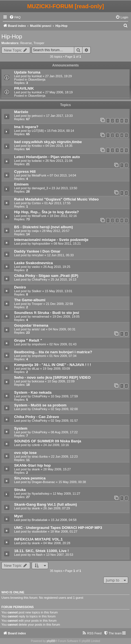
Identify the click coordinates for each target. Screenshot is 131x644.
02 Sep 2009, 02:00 (64, 409)
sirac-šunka (40, 456)
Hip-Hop (12, 36)
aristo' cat (38, 329)
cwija (35, 231)
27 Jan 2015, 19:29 (58, 76)
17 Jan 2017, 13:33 (59, 116)
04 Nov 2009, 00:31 (62, 329)
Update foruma (27, 72)
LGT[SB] (38, 131)
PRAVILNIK (24, 88)
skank (36, 469)
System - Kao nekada (33, 392)
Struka (20, 490)
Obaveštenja (37, 79)
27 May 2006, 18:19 (59, 92)
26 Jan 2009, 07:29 (56, 508)
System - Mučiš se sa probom (40, 405)
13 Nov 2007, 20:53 (60, 555)
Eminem (21, 184)
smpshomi (39, 344)
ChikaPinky (39, 279)
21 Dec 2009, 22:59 (60, 304)
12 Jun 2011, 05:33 (60, 255)
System (21, 428)
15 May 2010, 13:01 (59, 291)
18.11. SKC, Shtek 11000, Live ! (42, 551)
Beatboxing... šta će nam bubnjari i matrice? (53, 352)
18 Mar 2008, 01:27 (64, 531)
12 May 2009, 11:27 (66, 494)
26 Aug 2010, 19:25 (57, 267)
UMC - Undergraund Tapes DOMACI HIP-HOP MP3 (58, 528)
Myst (18, 516)
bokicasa (38, 381)
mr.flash (37, 555)
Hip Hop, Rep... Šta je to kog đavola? (46, 212)
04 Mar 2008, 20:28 (57, 543)
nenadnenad (40, 316)
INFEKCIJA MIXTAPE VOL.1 (38, 539)
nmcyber (38, 255)
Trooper (39, 43)
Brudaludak (40, 520)
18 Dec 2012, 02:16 (63, 216)
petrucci (37, 116)
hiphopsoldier (41, 244)
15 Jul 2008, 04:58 (64, 520)
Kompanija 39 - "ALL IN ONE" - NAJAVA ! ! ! (53, 365)
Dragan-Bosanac (43, 482)
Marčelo (21, 112)
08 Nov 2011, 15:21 (67, 244)
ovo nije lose (25, 453)
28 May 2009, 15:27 (57, 469)
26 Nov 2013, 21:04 (59, 161)
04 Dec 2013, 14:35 (59, 146)
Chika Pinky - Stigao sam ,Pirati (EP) (46, 276)
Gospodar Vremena (31, 325)
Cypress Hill (25, 172)
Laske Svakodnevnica (33, 263)
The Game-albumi (30, 300)
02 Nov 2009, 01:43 (63, 344)
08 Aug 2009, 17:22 (64, 432)
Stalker (36, 291)
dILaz (35, 369)
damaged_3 (40, 188)
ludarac (37, 161)
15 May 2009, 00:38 (72, 482)
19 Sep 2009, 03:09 (56, 369)
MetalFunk (39, 175)
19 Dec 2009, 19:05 (66, 316)
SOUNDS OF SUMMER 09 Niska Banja (48, 441)
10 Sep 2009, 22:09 (61, 381)
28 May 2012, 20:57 (56, 231)
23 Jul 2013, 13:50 (65, 188)
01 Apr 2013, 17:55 (57, 203)
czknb (36, 445)
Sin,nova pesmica (30, 478)
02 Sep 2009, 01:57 (64, 421)
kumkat (37, 76)
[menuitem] (15, 17)
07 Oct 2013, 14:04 (63, 175)
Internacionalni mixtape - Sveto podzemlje (51, 240)
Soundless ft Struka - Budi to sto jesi (47, 313)
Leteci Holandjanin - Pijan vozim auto (47, 157)
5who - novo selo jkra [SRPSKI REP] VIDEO (52, 377)
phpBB (51, 641)
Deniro (20, 287)
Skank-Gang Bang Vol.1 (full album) (46, 504)
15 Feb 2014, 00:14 (61, 131)
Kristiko (37, 146)
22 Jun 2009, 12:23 (64, 456)
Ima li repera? (26, 127)
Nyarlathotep (40, 494)
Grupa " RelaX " (28, 340)
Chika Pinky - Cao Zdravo (37, 417)
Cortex (36, 203)
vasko (36, 267)
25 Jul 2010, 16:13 (64, 279)
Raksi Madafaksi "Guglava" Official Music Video (56, 199)
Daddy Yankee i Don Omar (37, 251)
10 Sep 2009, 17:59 (64, 396)
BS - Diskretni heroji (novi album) (43, 227)
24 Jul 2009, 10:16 (56, 445)
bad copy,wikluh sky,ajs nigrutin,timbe (48, 142)
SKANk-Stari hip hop (32, 465)
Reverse (26, 43)
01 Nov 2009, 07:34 (63, 356)
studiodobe (39, 531)
